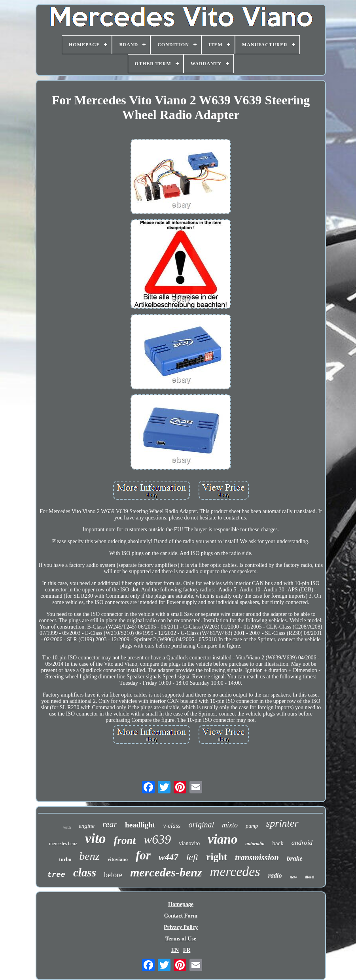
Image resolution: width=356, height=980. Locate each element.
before (113, 875)
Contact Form (181, 916)
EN (175, 950)
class (85, 872)
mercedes (235, 871)
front (125, 840)
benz (89, 856)
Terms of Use (181, 939)
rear (110, 824)
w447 (169, 857)
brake (295, 858)
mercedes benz (63, 844)
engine (87, 826)
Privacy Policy (181, 927)
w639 (157, 839)
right (217, 857)
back (278, 843)
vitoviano (118, 859)
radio (275, 875)
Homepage (181, 904)
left (192, 857)
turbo (65, 859)
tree (56, 875)
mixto (230, 825)
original (201, 825)
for (143, 855)
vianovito (189, 843)
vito (95, 839)
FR (187, 950)
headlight (140, 825)
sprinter (282, 823)
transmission (257, 857)
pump (252, 826)
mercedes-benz (166, 872)
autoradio (255, 844)
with (67, 827)
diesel (310, 877)
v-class (172, 826)
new (293, 877)
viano (222, 839)
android (302, 843)
